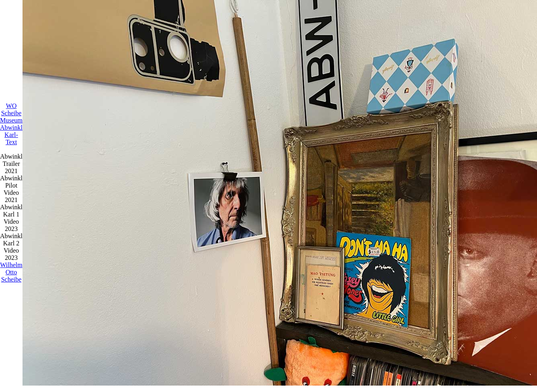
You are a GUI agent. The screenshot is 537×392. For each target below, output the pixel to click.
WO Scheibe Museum (11, 113)
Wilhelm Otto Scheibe (11, 272)
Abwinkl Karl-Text (11, 135)
